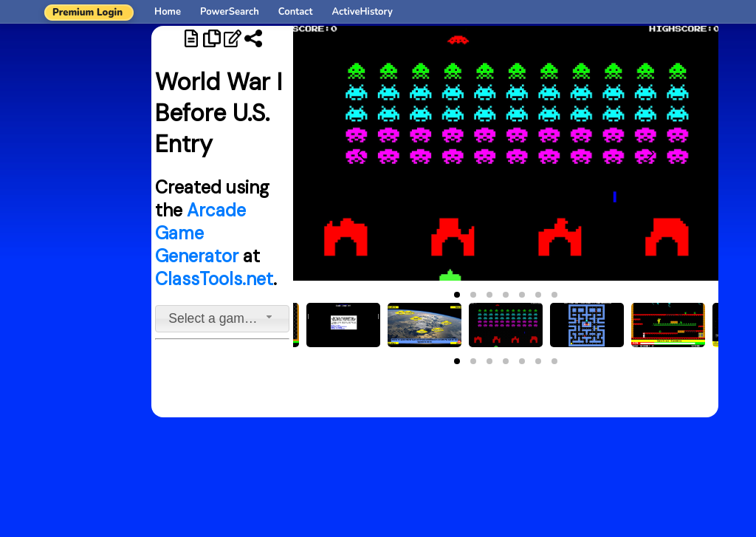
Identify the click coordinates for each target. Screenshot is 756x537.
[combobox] (222, 319)
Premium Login (87, 13)
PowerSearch (230, 12)
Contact (296, 12)
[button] (457, 295)
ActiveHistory (362, 12)
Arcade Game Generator (200, 233)
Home (168, 12)
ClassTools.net (214, 279)
